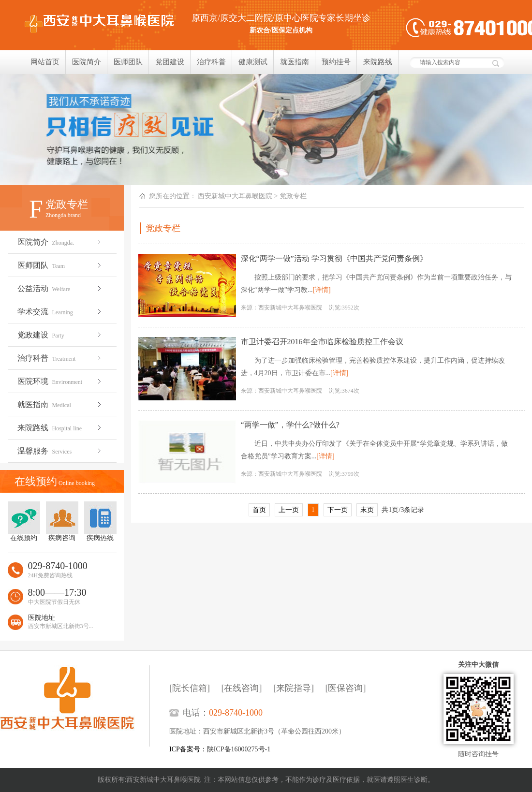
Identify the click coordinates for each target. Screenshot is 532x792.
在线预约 (24, 521)
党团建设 (170, 62)
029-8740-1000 (236, 713)
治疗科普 (211, 62)
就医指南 (295, 62)
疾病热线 (100, 521)
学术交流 (60, 312)
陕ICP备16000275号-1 (239, 749)
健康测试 (253, 62)
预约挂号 (336, 62)
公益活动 (60, 288)
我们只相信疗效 (266, 130)
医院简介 (87, 62)
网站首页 (45, 62)
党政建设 (60, 335)
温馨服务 (60, 451)
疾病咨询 (62, 521)
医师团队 (128, 62)
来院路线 (378, 62)
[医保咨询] (346, 688)
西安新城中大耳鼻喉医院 (235, 196)
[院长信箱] (190, 688)
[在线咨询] (242, 688)
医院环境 (60, 381)
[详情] (321, 290)
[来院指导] (294, 688)
